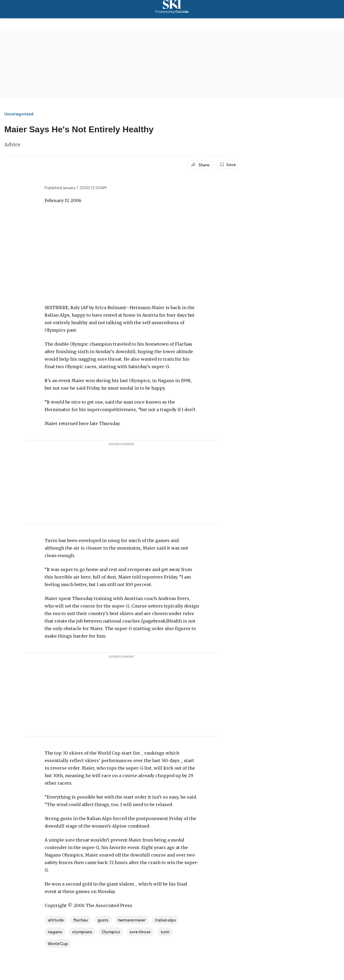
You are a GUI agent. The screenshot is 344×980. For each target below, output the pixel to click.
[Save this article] (228, 164)
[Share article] (200, 165)
